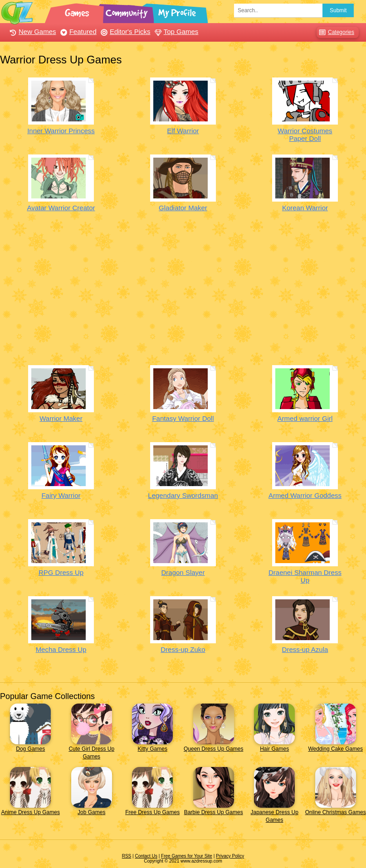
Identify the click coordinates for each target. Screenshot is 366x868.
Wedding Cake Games (335, 749)
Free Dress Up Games (152, 812)
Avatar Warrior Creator (61, 208)
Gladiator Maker (183, 208)
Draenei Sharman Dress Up (305, 576)
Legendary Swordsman (183, 495)
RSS (127, 856)
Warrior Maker (61, 418)
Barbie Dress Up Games (214, 812)
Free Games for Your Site (187, 856)
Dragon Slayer (183, 572)
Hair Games (274, 749)
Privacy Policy (230, 856)
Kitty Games (153, 749)
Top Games (176, 31)
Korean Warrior (305, 208)
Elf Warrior (183, 131)
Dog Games (30, 749)
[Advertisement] (183, 295)
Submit (338, 10)
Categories (335, 32)
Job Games (91, 812)
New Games (32, 31)
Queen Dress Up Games (213, 749)
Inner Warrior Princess (61, 131)
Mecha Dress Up (61, 649)
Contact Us (146, 856)
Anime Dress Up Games (31, 812)
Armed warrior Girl (305, 418)
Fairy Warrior (61, 495)
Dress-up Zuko (183, 649)
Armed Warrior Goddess (305, 495)
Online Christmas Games (336, 812)
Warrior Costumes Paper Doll (305, 135)
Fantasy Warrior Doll (183, 418)
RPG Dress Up (61, 572)
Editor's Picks (124, 31)
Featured (77, 31)
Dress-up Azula (305, 649)
